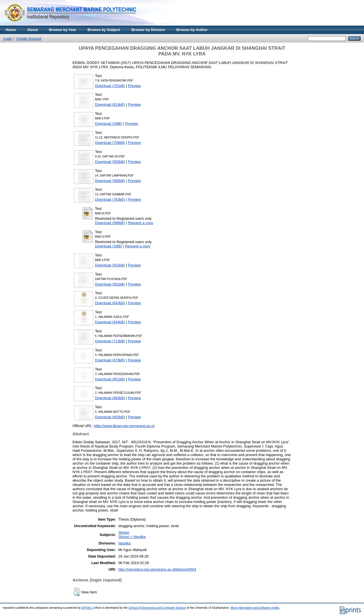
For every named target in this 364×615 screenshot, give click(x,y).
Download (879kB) (110, 360)
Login (8, 39)
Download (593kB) (110, 162)
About (33, 30)
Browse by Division (148, 30)
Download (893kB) (110, 398)
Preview (135, 86)
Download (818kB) (110, 104)
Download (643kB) (110, 303)
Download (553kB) (110, 265)
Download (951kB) (110, 379)
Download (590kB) (110, 181)
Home (11, 30)
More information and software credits (255, 608)
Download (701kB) (110, 86)
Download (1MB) (108, 124)
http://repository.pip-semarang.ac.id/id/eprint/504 (157, 569)
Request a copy (141, 223)
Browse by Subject (104, 30)
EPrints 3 (88, 608)
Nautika (124, 543)
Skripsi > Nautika (132, 537)
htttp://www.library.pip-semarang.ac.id (124, 426)
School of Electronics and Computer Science (157, 608)
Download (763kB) (110, 199)
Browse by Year (63, 30)
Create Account (29, 39)
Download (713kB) (110, 341)
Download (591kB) (110, 284)
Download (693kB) (110, 417)
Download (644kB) (110, 322)
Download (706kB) (110, 143)
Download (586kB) (110, 223)
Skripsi (124, 532)
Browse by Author (192, 30)
